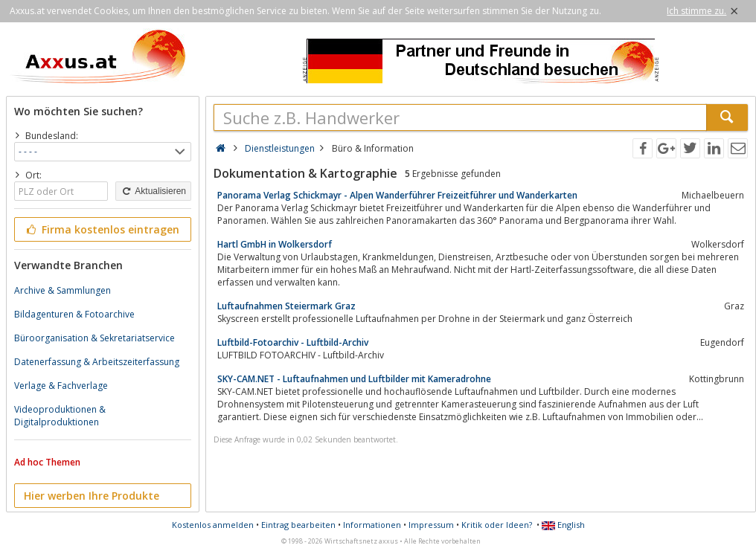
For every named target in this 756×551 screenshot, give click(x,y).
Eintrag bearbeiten (298, 525)
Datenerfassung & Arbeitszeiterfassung (97, 362)
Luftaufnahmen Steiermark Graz (286, 306)
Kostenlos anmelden (213, 525)
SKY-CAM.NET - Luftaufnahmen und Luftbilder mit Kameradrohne (354, 379)
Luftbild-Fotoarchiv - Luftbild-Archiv (293, 342)
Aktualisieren (153, 191)
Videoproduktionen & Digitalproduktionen (60, 416)
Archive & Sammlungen (63, 290)
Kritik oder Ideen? (497, 525)
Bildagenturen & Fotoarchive (74, 314)
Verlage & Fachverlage (61, 386)
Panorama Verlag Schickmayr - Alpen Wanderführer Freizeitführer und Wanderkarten (397, 195)
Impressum (431, 525)
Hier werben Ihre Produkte (92, 496)
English (563, 525)
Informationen (372, 525)
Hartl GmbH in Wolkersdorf (275, 244)
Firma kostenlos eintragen (102, 229)
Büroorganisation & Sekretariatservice (94, 338)
